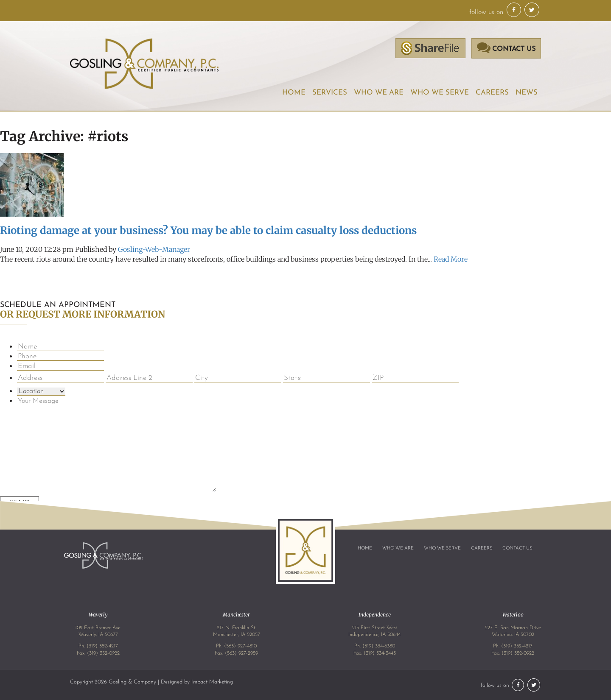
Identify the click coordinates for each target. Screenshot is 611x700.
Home (294, 93)
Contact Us (517, 548)
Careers (492, 93)
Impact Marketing (212, 682)
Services (330, 93)
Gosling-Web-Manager (154, 249)
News (527, 93)
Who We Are (379, 93)
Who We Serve (440, 93)
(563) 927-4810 (240, 646)
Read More (451, 259)
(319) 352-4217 (102, 646)
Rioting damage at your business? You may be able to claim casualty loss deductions (208, 230)
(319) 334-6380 (379, 646)
